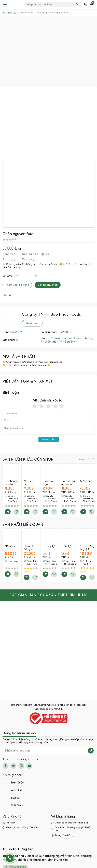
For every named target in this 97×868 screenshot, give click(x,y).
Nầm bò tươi (10, 548)
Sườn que (86, 481)
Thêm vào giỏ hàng (17, 285)
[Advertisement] (32, 54)
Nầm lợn (67, 546)
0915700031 (66, 332)
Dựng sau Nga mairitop (48, 484)
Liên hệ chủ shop (48, 285)
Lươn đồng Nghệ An (87, 548)
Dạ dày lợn (49, 546)
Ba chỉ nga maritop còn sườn (11, 484)
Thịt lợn (44, 254)
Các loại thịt (30, 254)
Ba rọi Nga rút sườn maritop (68, 484)
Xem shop (32, 323)
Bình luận (48, 440)
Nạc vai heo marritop (29, 484)
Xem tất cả (86, 459)
